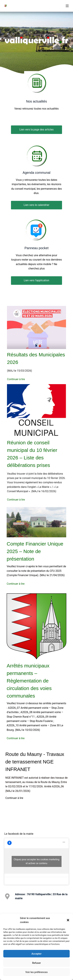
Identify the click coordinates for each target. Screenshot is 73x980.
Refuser (36, 963)
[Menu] (67, 6)
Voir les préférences (37, 972)
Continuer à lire (16, 379)
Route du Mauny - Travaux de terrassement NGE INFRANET (35, 762)
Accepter (36, 954)
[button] (68, 920)
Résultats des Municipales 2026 (36, 358)
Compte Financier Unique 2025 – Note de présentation (35, 551)
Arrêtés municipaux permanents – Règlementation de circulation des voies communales (29, 681)
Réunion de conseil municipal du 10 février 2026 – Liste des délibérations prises (32, 454)
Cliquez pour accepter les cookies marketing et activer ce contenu (36, 861)
